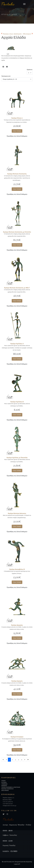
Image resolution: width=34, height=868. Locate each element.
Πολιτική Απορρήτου (7, 789)
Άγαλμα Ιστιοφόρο (17, 737)
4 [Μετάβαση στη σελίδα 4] (19, 760)
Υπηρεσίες (4, 784)
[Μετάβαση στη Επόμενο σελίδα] (25, 760)
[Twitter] (4, 814)
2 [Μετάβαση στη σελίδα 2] (12, 760)
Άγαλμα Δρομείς (17, 681)
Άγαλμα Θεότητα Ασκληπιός (17, 174)
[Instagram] (7, 814)
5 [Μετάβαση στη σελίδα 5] (22, 760)
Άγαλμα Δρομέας (17, 625)
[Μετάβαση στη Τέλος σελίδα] (28, 760)
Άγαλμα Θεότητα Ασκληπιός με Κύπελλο (17, 232)
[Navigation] (24, 4)
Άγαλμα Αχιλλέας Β (17, 402)
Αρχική (3, 781)
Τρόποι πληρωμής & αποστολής (11, 787)
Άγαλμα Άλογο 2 (17, 118)
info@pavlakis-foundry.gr (10, 806)
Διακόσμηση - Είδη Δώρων (22, 34)
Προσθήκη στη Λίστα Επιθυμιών (17, 136)
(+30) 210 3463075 (8, 802)
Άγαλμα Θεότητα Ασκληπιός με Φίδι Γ (17, 288)
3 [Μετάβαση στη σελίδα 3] (15, 760)
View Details (17, 131)
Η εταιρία (4, 782)
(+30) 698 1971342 (8, 804)
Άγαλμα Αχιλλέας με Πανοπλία (17, 458)
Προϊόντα (4, 786)
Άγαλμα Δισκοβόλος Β (17, 569)
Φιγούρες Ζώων (8, 34)
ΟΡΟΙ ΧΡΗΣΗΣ (5, 791)
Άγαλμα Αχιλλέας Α (17, 344)
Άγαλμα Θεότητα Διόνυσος (17, 513)
